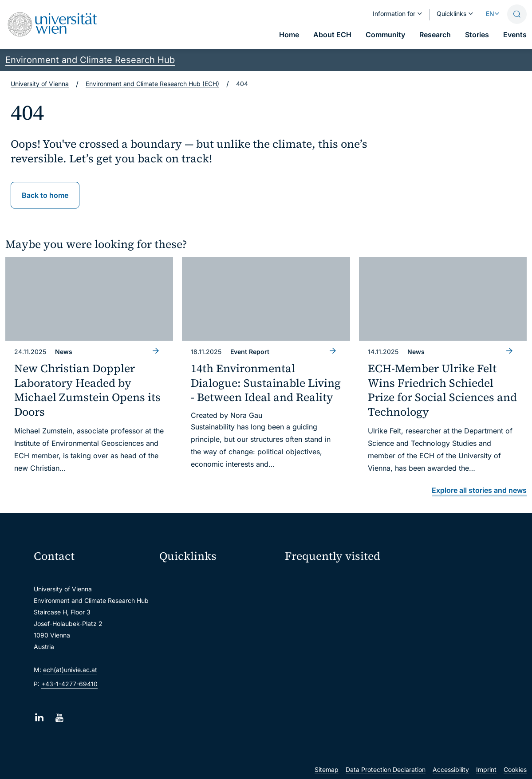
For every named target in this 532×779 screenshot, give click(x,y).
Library (173, 658)
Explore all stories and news (479, 490)
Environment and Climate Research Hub (90, 60)
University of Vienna (40, 84)
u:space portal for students (203, 611)
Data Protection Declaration (386, 769)
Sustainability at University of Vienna (338, 600)
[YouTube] (59, 718)
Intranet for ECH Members (449, 580)
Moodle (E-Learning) (193, 580)
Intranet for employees (196, 642)
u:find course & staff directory (206, 627)
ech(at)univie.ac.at (70, 670)
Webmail (176, 595)
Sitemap (327, 769)
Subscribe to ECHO (327, 635)
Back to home (45, 195)
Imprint (486, 769)
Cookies (515, 769)
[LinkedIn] (39, 718)
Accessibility (451, 769)
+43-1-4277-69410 (69, 684)
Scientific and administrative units (212, 673)
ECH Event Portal (315, 580)
